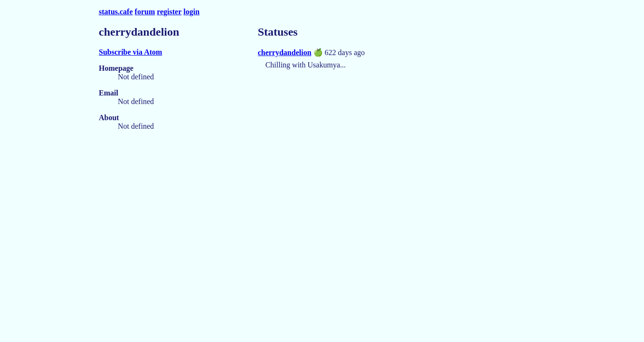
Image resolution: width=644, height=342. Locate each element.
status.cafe (116, 12)
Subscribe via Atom (130, 52)
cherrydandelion (285, 52)
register (169, 12)
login (191, 12)
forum (145, 12)
